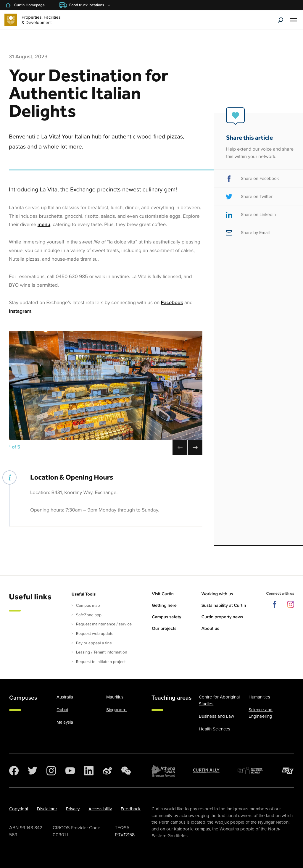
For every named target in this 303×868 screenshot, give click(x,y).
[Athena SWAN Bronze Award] (163, 771)
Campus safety (166, 617)
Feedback (131, 809)
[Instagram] (51, 771)
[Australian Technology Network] (251, 771)
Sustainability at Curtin (224, 606)
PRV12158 (125, 835)
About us (210, 629)
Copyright (19, 809)
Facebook (172, 302)
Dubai (62, 710)
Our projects (164, 629)
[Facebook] (14, 771)
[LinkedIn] (89, 771)
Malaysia (65, 722)
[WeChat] (126, 771)
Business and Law (216, 716)
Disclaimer (47, 809)
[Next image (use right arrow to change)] (195, 447)
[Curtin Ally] (206, 771)
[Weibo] (107, 771)
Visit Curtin (163, 594)
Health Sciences (215, 729)
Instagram (20, 311)
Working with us (217, 594)
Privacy (73, 809)
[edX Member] (288, 771)
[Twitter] (33, 771)
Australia (65, 697)
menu (44, 224)
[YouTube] (70, 771)
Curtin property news (222, 617)
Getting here (164, 606)
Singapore (116, 710)
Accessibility (100, 809)
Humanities (259, 697)
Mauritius (115, 697)
